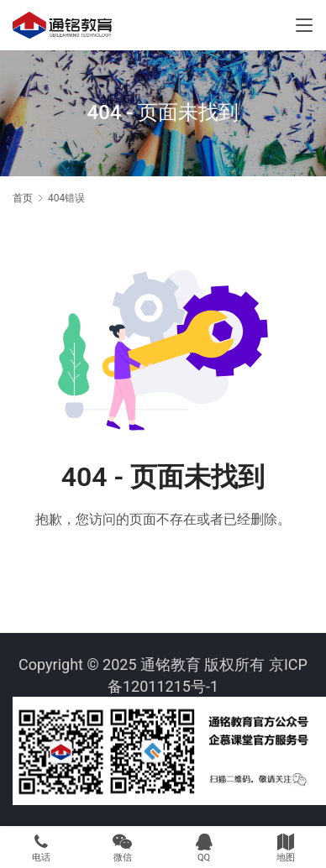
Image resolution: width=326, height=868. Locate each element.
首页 (23, 198)
